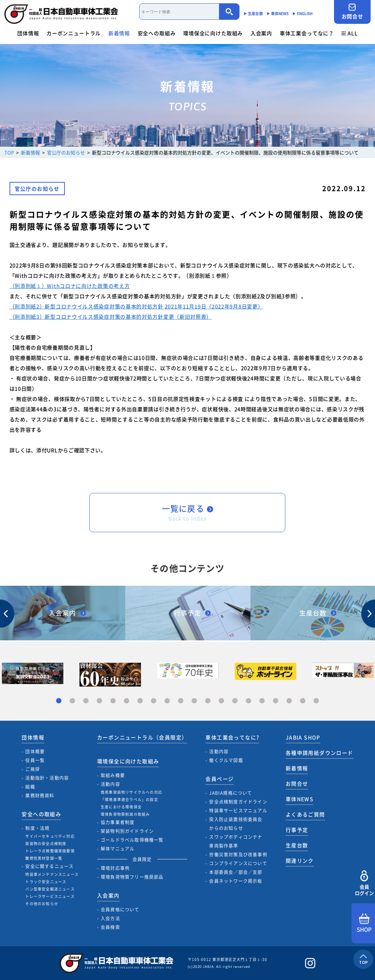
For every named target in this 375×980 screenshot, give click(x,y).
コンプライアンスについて (238, 863)
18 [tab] (289, 701)
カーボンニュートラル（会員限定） (142, 737)
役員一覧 (35, 760)
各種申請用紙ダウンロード (320, 753)
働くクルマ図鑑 (226, 760)
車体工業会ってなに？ (307, 33)
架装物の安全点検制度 (46, 843)
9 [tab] (167, 701)
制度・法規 (37, 828)
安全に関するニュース (49, 866)
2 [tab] (72, 701)
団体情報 (28, 33)
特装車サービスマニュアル (238, 811)
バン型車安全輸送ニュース (50, 889)
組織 (30, 787)
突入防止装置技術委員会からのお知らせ (236, 824)
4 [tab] (99, 701)
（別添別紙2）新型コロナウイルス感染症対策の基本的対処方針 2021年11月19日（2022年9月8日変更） (136, 306)
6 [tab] (127, 701)
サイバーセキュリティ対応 (50, 836)
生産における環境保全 (121, 807)
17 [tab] (276, 701)
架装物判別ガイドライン (127, 831)
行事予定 (297, 830)
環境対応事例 (115, 868)
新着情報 (119, 33)
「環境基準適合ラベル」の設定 (129, 799)
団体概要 (35, 752)
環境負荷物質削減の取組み (125, 814)
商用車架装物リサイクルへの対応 (131, 792)
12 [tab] (208, 701)
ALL (350, 33)
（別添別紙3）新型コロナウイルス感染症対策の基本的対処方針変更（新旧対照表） (111, 317)
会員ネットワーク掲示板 (236, 881)
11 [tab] (194, 701)
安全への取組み (157, 33)
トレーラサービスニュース (50, 896)
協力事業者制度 (118, 822)
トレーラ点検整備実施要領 (50, 851)
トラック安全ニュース (46, 882)
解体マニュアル (118, 849)
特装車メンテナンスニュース (52, 874)
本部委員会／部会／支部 (236, 872)
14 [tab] (235, 701)
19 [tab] (303, 701)
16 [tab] (262, 701)
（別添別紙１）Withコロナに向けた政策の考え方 (70, 286)
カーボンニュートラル (74, 33)
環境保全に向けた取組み (213, 33)
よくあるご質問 (305, 814)
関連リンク (300, 860)
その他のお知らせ (42, 904)
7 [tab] (140, 701)
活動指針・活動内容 (47, 778)
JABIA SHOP (303, 737)
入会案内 (261, 33)
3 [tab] (86, 701)
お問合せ (352, 12)
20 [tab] (316, 701)
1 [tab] (59, 701)
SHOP (364, 924)
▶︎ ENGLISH (302, 13)
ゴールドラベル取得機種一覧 (132, 840)
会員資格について (120, 910)
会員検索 (110, 927)
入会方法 (110, 918)
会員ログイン (364, 883)
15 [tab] (248, 701)
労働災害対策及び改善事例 (238, 855)
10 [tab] (181, 701)
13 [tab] (221, 701)
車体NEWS (300, 799)
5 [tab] (113, 701)
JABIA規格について (231, 793)
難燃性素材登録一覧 (44, 858)
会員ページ (220, 779)
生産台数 (297, 845)
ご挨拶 (33, 769)
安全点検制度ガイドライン (238, 802)
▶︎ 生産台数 (253, 13)
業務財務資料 (40, 796)
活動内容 (110, 784)
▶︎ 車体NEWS (278, 13)
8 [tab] (154, 701)
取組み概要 (113, 775)
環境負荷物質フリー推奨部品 (132, 877)
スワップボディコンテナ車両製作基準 (236, 841)
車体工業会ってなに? (232, 737)
